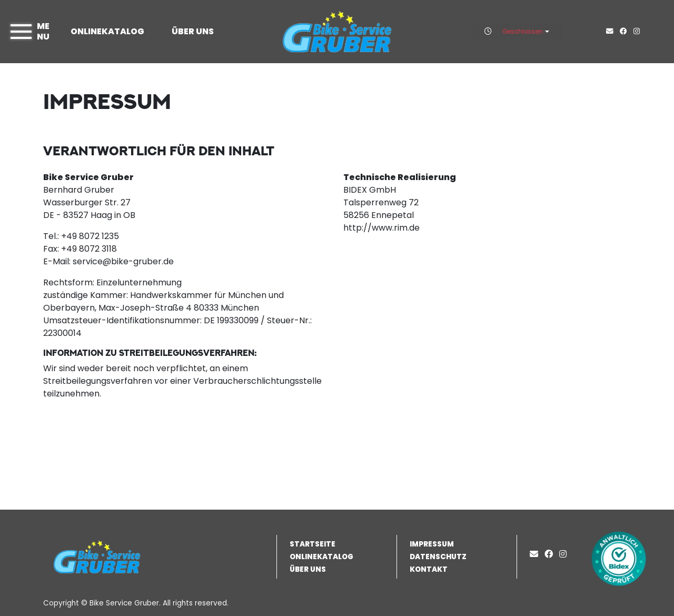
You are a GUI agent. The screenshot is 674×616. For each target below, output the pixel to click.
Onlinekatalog (107, 31)
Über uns (193, 31)
